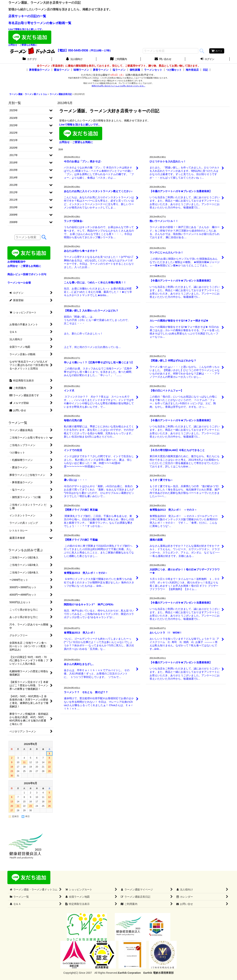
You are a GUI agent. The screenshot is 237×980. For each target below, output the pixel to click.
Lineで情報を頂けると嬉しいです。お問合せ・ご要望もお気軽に (30, 37)
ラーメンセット (153, 70)
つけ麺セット (174, 70)
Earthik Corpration (129, 973)
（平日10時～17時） (100, 51)
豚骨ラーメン (101, 70)
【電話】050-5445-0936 (72, 50)
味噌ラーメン (81, 70)
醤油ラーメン (62, 70)
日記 (205, 70)
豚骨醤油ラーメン (39, 70)
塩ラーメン (119, 70)
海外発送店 (192, 70)
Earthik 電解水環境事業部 (158, 973)
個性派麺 (135, 70)
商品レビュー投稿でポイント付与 (27, 274)
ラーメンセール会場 (19, 283)
